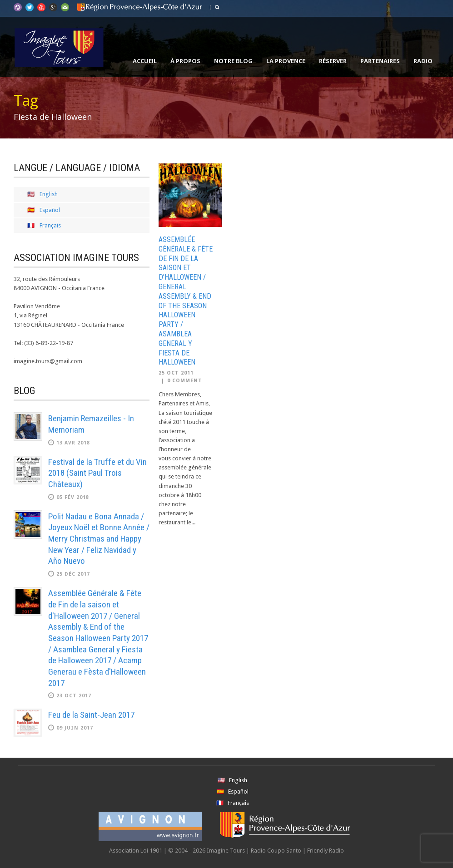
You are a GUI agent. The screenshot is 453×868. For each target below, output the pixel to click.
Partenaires (380, 61)
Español (50, 210)
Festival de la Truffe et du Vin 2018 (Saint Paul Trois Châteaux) (97, 473)
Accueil (145, 61)
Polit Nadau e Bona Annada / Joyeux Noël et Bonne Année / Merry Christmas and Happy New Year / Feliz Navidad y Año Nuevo (99, 539)
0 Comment (185, 381)
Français (50, 225)
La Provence (286, 61)
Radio (423, 61)
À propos (185, 61)
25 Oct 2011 (176, 373)
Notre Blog (233, 61)
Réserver (333, 61)
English (49, 194)
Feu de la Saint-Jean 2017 (91, 715)
